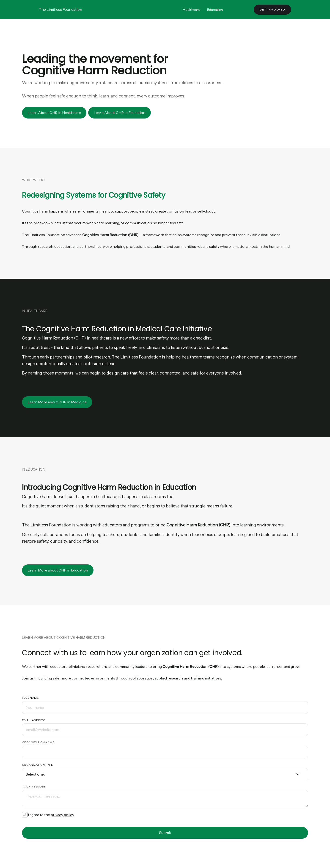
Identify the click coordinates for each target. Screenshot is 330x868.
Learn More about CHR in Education (58, 570)
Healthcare (192, 10)
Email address (34, 720)
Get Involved (272, 9)
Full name (30, 698)
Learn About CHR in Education (120, 113)
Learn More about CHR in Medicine (57, 402)
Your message (34, 786)
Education (215, 10)
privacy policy (62, 815)
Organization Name (38, 742)
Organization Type (37, 765)
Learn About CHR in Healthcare (54, 113)
